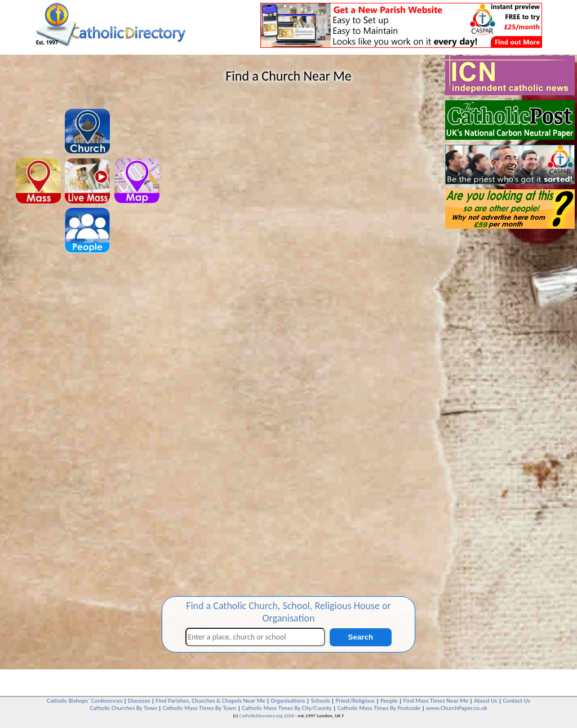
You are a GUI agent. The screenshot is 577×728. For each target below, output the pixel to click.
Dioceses (139, 701)
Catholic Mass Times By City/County (287, 708)
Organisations (288, 701)
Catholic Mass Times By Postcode (379, 708)
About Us (485, 701)
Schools (321, 701)
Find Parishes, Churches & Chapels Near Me (210, 701)
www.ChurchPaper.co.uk (456, 708)
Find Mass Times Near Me (436, 701)
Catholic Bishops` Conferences (85, 701)
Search (361, 637)
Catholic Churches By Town (123, 708)
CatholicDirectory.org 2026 (267, 715)
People (389, 701)
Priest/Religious (356, 701)
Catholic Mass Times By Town (199, 708)
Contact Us (516, 701)
